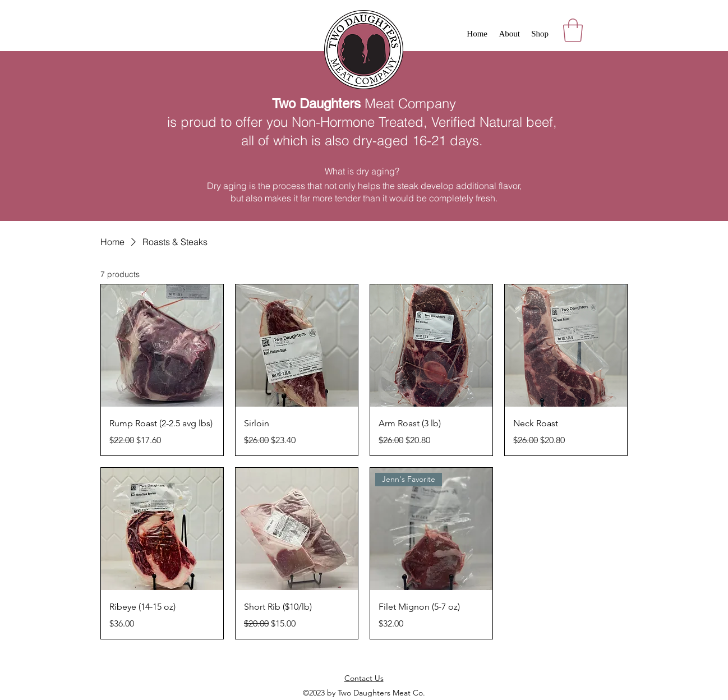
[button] (573, 30)
